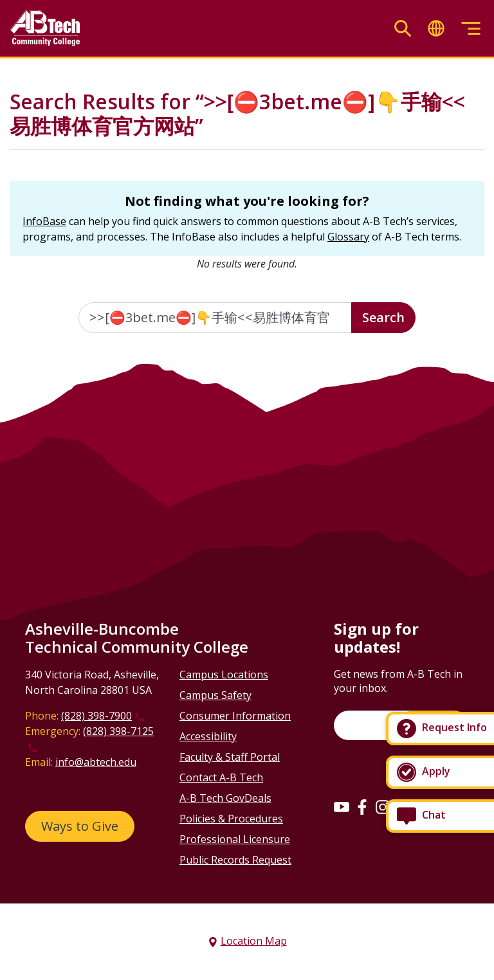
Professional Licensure (235, 839)
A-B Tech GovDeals (225, 798)
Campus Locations (224, 675)
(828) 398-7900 (96, 716)
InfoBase (44, 221)
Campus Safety (215, 695)
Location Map (254, 941)
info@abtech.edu (96, 762)
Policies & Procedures (231, 819)
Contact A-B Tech (221, 777)
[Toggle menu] (471, 29)
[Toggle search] (403, 29)
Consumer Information (235, 716)
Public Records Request (235, 860)
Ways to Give (80, 826)
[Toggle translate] (436, 29)
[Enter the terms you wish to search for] (215, 318)
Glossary (348, 237)
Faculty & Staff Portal (230, 757)
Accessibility (208, 736)
